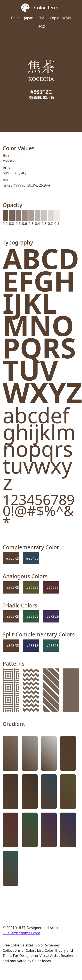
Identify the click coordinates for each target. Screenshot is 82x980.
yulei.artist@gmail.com (21, 933)
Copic (54, 18)
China (16, 18)
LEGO (41, 27)
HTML (42, 18)
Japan (29, 18)
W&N (67, 18)
